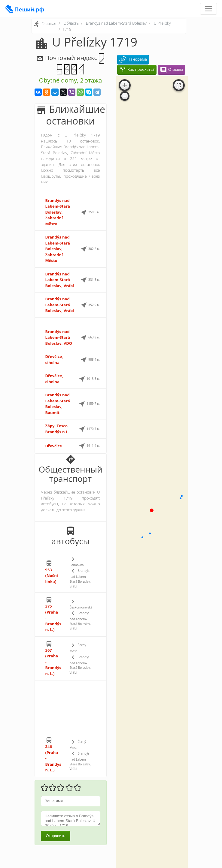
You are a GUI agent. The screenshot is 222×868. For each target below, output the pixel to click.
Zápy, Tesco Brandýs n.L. (57, 429)
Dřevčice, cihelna (54, 359)
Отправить (56, 836)
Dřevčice (54, 446)
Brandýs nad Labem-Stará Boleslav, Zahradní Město (58, 212)
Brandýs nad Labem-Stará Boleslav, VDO (59, 337)
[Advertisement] (71, 707)
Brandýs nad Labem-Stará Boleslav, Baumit (58, 404)
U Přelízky (162, 23)
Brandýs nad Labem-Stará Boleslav (116, 23)
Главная (49, 24)
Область (71, 23)
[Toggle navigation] (208, 9)
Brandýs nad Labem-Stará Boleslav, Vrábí (60, 280)
